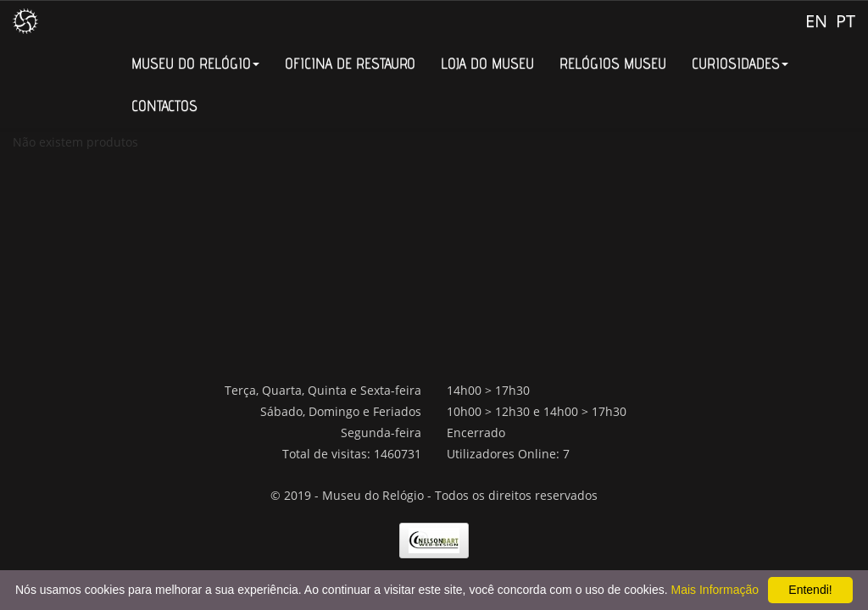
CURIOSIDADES (740, 63)
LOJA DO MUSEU (487, 63)
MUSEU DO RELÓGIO (195, 63)
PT (846, 21)
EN (816, 21)
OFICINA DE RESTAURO (350, 63)
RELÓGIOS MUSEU (613, 63)
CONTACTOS (164, 105)
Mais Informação (715, 590)
